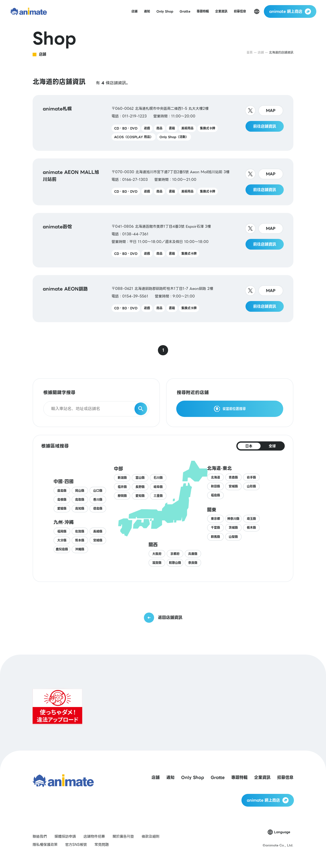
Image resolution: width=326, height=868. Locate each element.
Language (282, 832)
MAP (271, 111)
